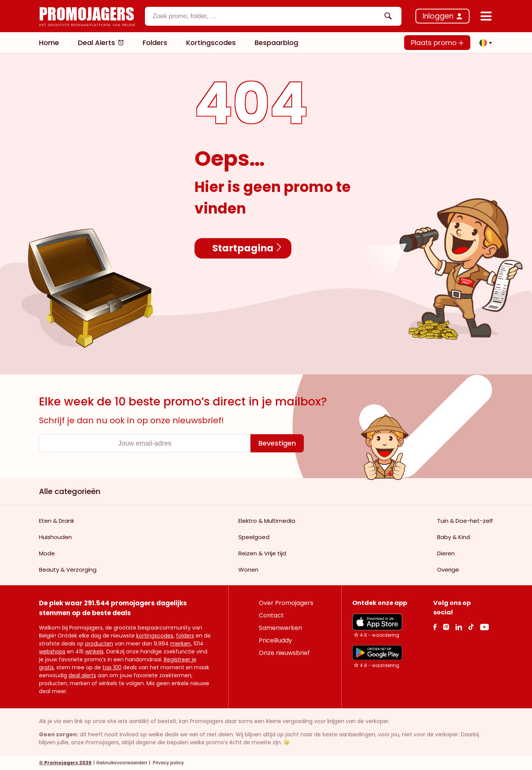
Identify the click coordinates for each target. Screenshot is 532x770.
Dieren (446, 553)
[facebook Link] (435, 627)
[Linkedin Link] (459, 627)
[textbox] (267, 16)
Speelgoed (254, 537)
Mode (47, 553)
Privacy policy (168, 763)
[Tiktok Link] (471, 627)
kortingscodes (155, 636)
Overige (448, 570)
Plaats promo (437, 43)
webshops (52, 652)
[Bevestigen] (277, 443)
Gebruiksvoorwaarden (122, 763)
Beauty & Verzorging (68, 570)
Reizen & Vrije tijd (262, 553)
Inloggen (438, 16)
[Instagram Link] (446, 627)
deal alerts (82, 675)
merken (180, 644)
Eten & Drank (57, 521)
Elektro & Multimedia (267, 521)
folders (185, 636)
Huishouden (55, 537)
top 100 (112, 667)
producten (99, 644)
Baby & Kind (453, 537)
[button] (484, 43)
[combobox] (273, 16)
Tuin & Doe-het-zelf (465, 521)
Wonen (248, 570)
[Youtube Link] (484, 627)
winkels (94, 652)
